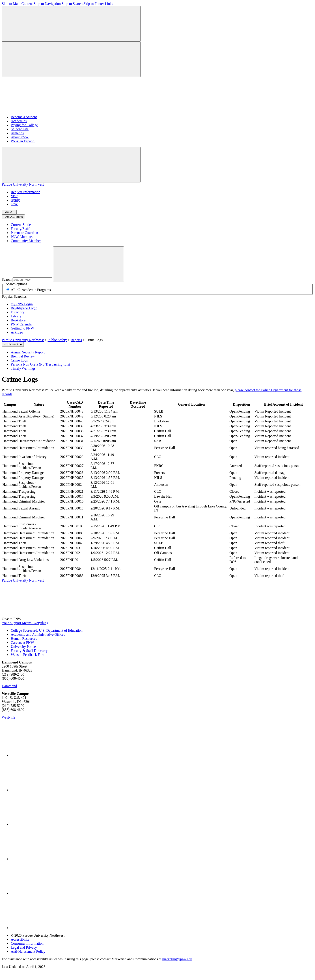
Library (16, 316)
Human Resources (24, 639)
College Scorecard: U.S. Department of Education (47, 630)
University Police (23, 647)
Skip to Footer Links (98, 4)
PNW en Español (23, 141)
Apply (15, 200)
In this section (13, 344)
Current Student (22, 225)
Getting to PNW (22, 328)
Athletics (17, 133)
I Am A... (9, 212)
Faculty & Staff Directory (29, 651)
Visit (14, 196)
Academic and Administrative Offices (38, 634)
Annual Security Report (28, 352)
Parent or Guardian (24, 233)
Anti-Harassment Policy (28, 951)
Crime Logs (19, 360)
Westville (9, 717)
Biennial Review (23, 356)
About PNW (20, 137)
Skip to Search (72, 4)
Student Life (20, 129)
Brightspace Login (24, 308)
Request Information (26, 192)
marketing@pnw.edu (177, 959)
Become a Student (24, 117)
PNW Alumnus (22, 237)
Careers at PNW (22, 643)
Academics (19, 121)
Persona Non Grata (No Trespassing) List (40, 364)
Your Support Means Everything (25, 623)
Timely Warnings (23, 368)
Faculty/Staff (20, 229)
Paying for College (24, 125)
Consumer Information (27, 943)
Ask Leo (17, 332)
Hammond (9, 686)
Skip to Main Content (17, 4)
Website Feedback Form (28, 655)
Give (14, 204)
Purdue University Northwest (23, 184)
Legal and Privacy (24, 947)
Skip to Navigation (47, 4)
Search (7, 279)
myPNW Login (22, 304)
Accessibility (20, 939)
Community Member (26, 241)
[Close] (13, 217)
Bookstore (18, 320)
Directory (18, 312)
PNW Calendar (22, 324)
